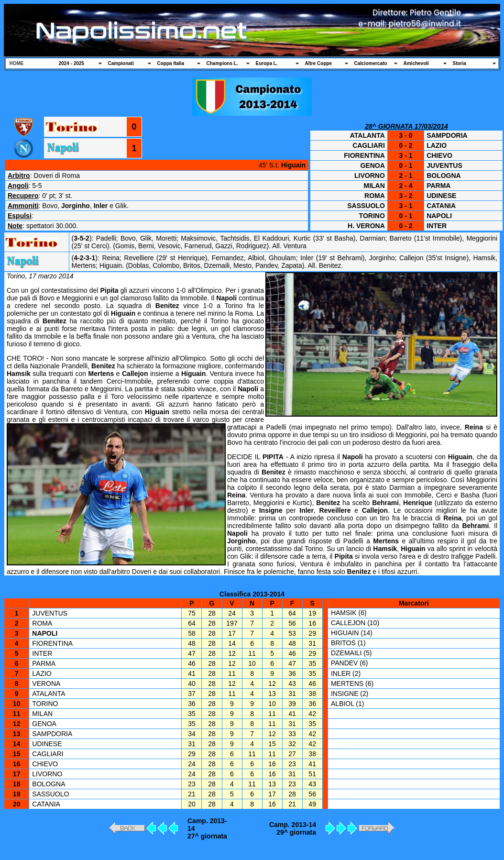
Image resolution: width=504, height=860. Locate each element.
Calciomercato (371, 63)
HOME (17, 63)
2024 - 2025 (71, 63)
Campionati (121, 63)
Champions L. (222, 63)
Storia (460, 63)
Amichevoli (416, 63)
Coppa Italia (171, 63)
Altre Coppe (319, 63)
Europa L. (267, 63)
